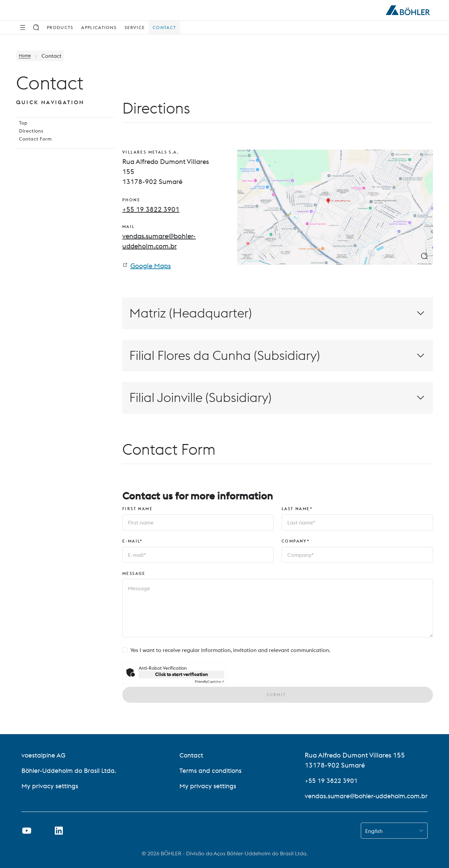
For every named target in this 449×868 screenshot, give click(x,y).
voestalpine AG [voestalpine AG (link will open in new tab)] (44, 755)
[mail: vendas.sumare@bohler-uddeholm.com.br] (170, 242)
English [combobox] (374, 831)
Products (60, 27)
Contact (164, 27)
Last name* (297, 510)
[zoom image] (424, 256)
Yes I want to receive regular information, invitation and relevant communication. (230, 652)
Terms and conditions (210, 770)
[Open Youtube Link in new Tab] (27, 831)
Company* (296, 543)
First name (137, 510)
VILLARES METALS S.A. (151, 152)
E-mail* (133, 543)
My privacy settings (50, 786)
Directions (29, 139)
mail (129, 228)
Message (134, 575)
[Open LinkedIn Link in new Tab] (59, 831)
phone (131, 200)
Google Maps (151, 267)
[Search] (36, 27)
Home (26, 56)
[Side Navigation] (23, 27)
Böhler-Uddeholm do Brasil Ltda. (71, 770)
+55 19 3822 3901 (328, 780)
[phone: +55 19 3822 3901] (151, 209)
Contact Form (33, 150)
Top (21, 129)
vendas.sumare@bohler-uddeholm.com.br (364, 796)
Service (135, 27)
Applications (99, 27)
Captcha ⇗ (209, 684)
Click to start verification (181, 676)
